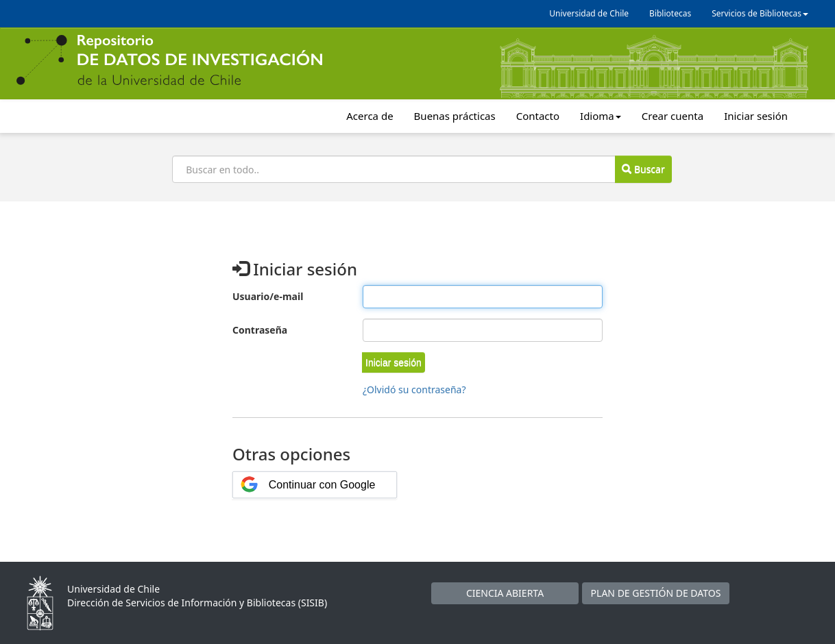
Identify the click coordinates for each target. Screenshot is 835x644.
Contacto (538, 116)
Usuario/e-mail (268, 296)
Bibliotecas (670, 13)
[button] (394, 362)
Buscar (643, 169)
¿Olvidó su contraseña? (414, 389)
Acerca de (370, 116)
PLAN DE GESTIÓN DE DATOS (656, 593)
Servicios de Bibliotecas (760, 13)
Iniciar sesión (756, 116)
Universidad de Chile (589, 13)
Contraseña (260, 330)
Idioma (601, 116)
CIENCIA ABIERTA (505, 593)
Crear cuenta (673, 116)
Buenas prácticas (455, 116)
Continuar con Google (322, 485)
